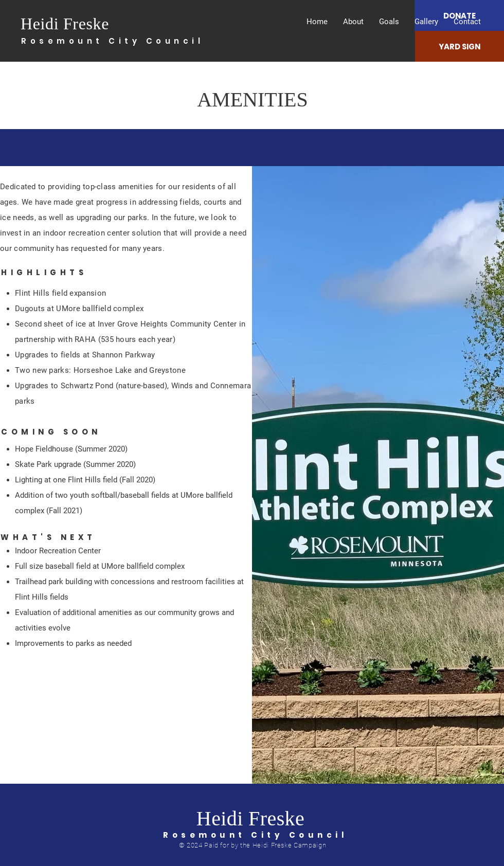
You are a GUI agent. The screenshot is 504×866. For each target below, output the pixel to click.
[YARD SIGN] (460, 46)
